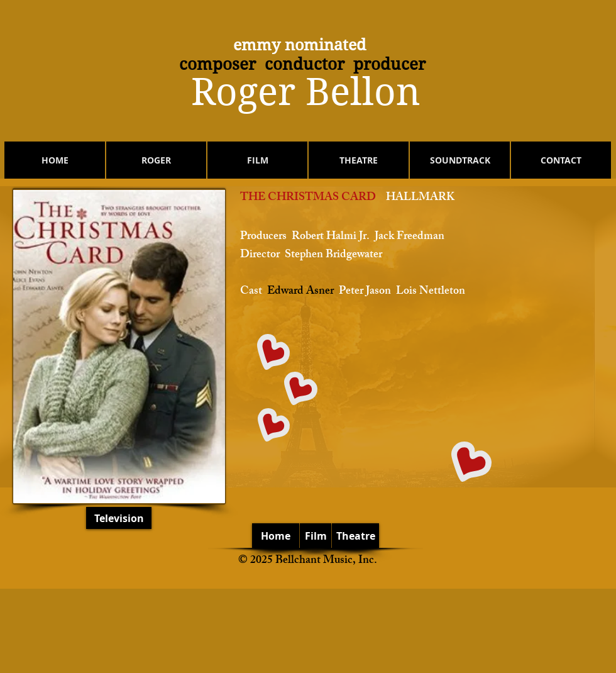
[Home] (276, 536)
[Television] (119, 518)
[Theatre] (355, 536)
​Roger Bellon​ (306, 92)
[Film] (316, 536)
